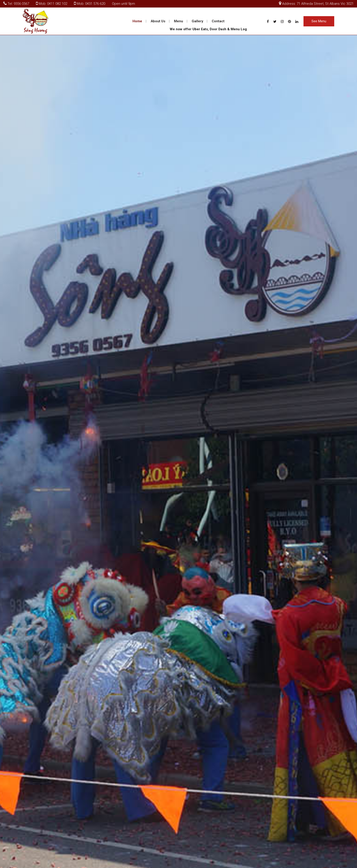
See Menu (319, 21)
